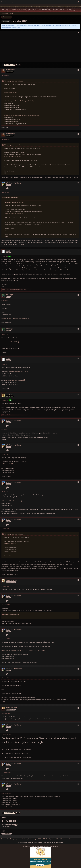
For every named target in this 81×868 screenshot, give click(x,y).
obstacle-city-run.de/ (11, 93)
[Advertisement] (40, 48)
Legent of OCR (7, 834)
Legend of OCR (19, 21)
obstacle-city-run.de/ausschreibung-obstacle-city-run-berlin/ (22, 101)
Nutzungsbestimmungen (30, 839)
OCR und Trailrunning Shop (46, 839)
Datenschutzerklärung (7, 839)
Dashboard (5, 9)
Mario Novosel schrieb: (12, 614)
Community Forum (18, 10)
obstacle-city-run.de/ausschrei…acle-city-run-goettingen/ (22, 115)
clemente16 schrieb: (11, 198)
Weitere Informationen (13, 28)
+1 (10, 400)
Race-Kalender (44, 9)
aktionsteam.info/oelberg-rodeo (11, 501)
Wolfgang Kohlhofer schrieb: (14, 81)
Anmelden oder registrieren (9, 2)
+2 (9, 256)
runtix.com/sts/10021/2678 (9, 342)
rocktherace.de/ (6, 464)
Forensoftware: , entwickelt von (40, 842)
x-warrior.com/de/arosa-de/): (15, 380)
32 (17, 65)
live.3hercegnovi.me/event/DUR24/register (14, 318)
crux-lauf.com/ (6, 807)
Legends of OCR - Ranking (62, 9)
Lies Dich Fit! (32, 9)
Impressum (18, 839)
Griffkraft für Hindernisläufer (64, 839)
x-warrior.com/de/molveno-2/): (17, 372)
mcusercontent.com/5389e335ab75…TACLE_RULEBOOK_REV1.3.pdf (23, 650)
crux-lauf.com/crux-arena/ (12, 157)
